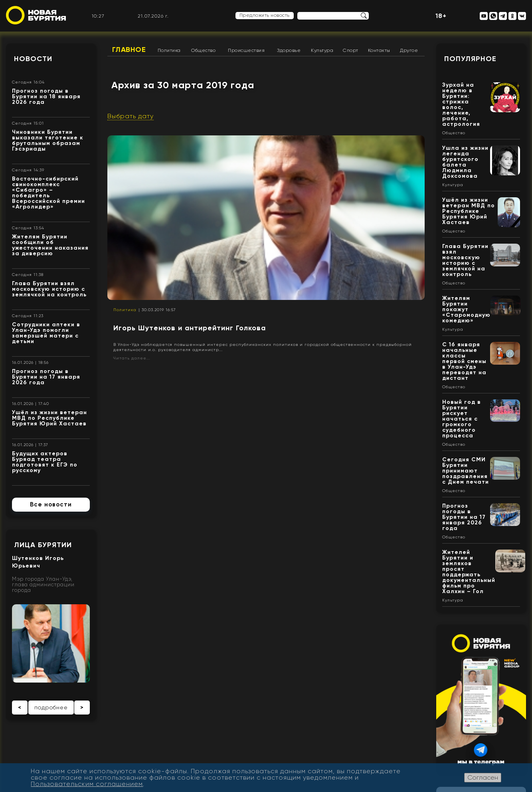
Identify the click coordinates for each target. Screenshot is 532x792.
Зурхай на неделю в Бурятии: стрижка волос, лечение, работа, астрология (461, 104)
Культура (322, 50)
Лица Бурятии (43, 545)
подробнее (51, 707)
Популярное (470, 59)
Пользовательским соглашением (87, 784)
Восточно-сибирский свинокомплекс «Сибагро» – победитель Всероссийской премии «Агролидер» (48, 193)
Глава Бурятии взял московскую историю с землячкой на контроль (49, 289)
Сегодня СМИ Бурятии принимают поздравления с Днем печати (466, 471)
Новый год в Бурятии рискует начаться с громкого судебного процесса (462, 419)
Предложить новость (265, 15)
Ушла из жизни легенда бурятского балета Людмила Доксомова (465, 162)
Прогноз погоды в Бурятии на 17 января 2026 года (46, 377)
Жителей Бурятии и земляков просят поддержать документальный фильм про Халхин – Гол (469, 572)
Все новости (51, 504)
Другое (409, 50)
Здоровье (289, 50)
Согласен (483, 777)
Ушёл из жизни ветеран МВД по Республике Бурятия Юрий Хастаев (49, 418)
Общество (203, 50)
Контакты (379, 50)
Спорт (351, 50)
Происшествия (246, 50)
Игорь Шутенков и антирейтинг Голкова (190, 328)
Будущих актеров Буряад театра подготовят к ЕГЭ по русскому (45, 462)
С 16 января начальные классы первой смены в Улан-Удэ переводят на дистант (464, 361)
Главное (129, 50)
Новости (33, 59)
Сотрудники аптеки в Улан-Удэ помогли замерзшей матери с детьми (46, 333)
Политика (169, 50)
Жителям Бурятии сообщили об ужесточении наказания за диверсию (50, 245)
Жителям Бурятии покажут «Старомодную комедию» (466, 309)
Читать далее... (132, 358)
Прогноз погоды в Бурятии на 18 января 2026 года (46, 96)
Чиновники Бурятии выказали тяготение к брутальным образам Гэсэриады (48, 140)
